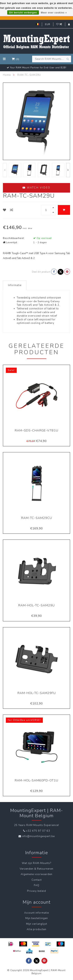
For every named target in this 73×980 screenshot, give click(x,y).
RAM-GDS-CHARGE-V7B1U (36, 431)
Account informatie (36, 913)
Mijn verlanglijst (37, 924)
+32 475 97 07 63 (38, 831)
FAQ (37, 885)
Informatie (15, 285)
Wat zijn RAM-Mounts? (36, 863)
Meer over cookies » (54, 13)
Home (7, 75)
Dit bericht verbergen (23, 13)
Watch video (36, 188)
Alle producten (36, 929)
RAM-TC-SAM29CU (37, 518)
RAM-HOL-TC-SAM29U (36, 605)
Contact (37, 880)
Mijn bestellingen (37, 918)
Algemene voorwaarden (36, 874)
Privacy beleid (36, 891)
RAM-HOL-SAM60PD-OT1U (36, 780)
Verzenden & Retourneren (36, 869)
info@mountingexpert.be (38, 836)
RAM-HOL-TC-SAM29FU (37, 693)
